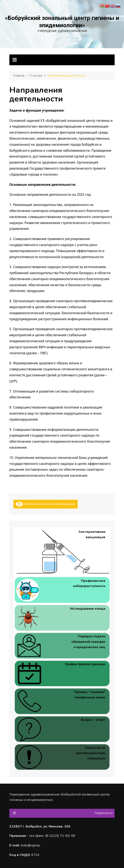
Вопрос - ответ (93, 720)
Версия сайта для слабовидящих (46, 504)
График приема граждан (85, 664)
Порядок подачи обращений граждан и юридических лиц (88, 642)
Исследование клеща (88, 609)
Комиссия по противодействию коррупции (91, 753)
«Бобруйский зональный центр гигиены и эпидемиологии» (62, 22)
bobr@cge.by (31, 845)
